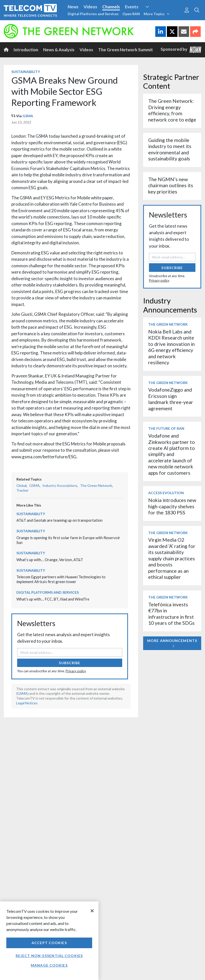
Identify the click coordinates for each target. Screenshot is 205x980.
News (73, 7)
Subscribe (70, 663)
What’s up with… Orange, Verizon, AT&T (50, 560)
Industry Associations (60, 485)
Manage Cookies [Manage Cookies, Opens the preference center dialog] (49, 965)
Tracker (22, 490)
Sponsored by (181, 50)
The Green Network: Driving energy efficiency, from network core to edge (172, 110)
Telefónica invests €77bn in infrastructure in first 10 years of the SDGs (171, 614)
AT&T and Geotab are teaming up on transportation (59, 520)
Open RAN (131, 14)
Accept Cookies (49, 943)
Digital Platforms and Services (93, 14)
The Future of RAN (166, 428)
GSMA (28, 116)
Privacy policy (76, 671)
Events (132, 7)
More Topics (157, 14)
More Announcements (172, 643)
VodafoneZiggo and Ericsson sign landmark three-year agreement (171, 399)
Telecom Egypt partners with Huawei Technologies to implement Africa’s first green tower (61, 579)
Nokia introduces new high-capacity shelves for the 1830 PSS (172, 506)
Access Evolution (166, 493)
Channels (111, 7)
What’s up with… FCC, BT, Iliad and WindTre (53, 599)
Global (21, 485)
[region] (49, 941)
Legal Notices (27, 703)
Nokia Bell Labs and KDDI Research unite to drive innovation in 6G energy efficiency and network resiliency (171, 347)
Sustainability (26, 72)
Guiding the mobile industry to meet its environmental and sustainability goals (170, 149)
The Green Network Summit (126, 50)
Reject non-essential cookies (49, 956)
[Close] (92, 911)
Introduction (26, 50)
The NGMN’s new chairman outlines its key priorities (171, 185)
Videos (90, 7)
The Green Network (96, 485)
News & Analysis (59, 50)
